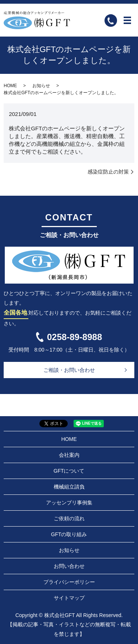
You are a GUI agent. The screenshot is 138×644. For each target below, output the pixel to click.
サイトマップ (69, 598)
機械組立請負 (69, 487)
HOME (10, 86)
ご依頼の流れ (69, 518)
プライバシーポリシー (69, 582)
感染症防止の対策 (108, 172)
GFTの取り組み (69, 534)
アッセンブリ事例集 (69, 503)
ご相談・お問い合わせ (69, 370)
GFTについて (69, 471)
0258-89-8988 (75, 337)
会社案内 (69, 455)
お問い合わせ (69, 566)
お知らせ (41, 86)
